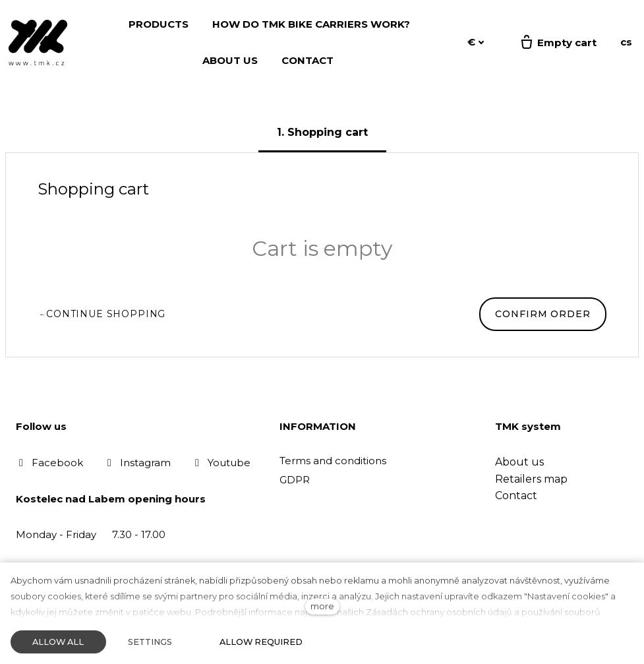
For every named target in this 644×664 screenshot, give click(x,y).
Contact (516, 496)
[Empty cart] (558, 43)
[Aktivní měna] (476, 43)
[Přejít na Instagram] (137, 463)
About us (519, 462)
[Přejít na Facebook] (49, 463)
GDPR (295, 480)
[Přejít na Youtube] (221, 463)
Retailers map (531, 479)
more (322, 606)
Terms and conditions (333, 461)
